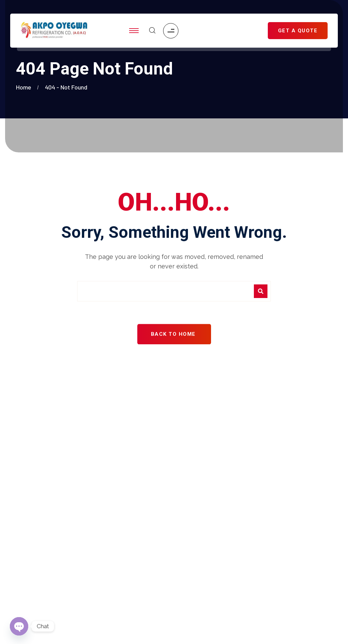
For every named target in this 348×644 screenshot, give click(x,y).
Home (25, 87)
